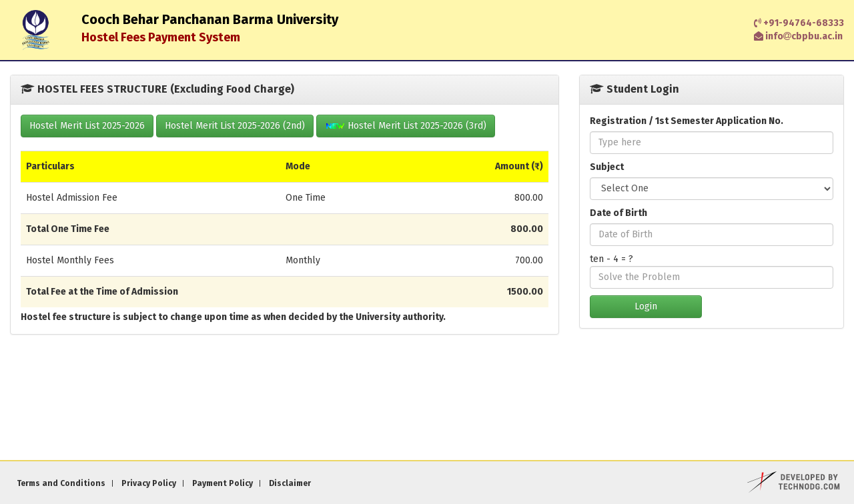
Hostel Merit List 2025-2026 (87, 126)
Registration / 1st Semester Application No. (687, 121)
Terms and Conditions (61, 483)
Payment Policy (223, 483)
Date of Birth (618, 213)
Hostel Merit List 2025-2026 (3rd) (406, 126)
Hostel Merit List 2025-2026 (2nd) (235, 126)
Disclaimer (290, 483)
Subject (607, 167)
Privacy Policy (149, 483)
